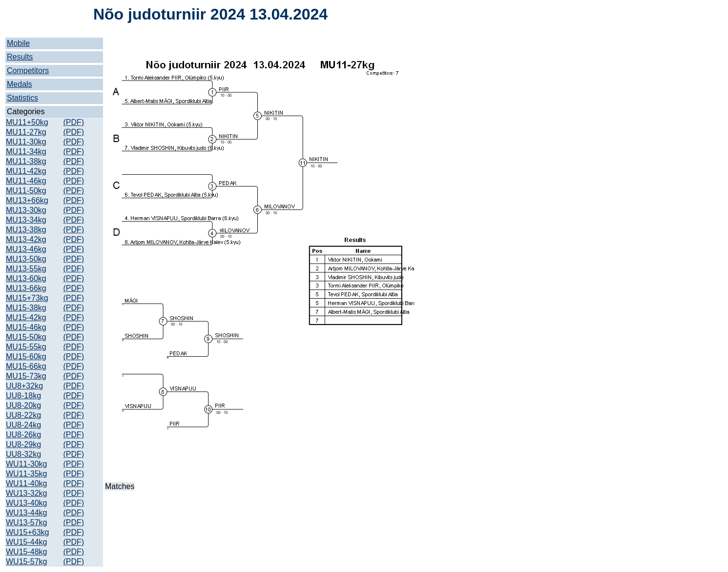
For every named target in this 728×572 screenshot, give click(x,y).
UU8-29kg (23, 444)
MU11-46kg (26, 181)
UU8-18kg (23, 396)
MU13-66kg (26, 288)
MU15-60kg (26, 357)
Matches (120, 486)
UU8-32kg (23, 454)
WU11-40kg (26, 483)
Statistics (22, 98)
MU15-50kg (26, 337)
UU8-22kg (23, 415)
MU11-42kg (26, 171)
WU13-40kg (26, 503)
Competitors (28, 71)
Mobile (18, 43)
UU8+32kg (24, 386)
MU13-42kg (26, 239)
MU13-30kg (26, 210)
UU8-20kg (23, 405)
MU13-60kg (26, 278)
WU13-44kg (26, 513)
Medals (20, 84)
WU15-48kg (26, 552)
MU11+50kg (27, 122)
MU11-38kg (26, 161)
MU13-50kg (26, 259)
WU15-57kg (26, 562)
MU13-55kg (26, 269)
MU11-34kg (26, 152)
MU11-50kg (26, 191)
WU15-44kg (26, 542)
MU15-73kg (26, 376)
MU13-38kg (26, 230)
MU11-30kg (26, 142)
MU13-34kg (26, 220)
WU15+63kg (28, 532)
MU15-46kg (26, 327)
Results (20, 57)
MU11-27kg (26, 132)
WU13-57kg (26, 522)
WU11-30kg (26, 464)
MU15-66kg (26, 366)
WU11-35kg (26, 474)
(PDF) (73, 122)
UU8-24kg (23, 425)
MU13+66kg (27, 200)
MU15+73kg (27, 298)
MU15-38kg (26, 308)
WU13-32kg (26, 493)
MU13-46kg (26, 249)
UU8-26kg (23, 435)
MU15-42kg (26, 317)
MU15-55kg (26, 347)
